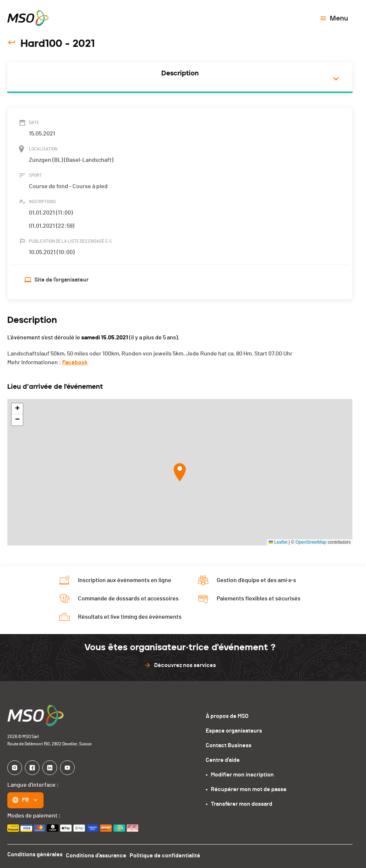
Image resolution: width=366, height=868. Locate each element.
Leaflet (278, 542)
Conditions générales (35, 854)
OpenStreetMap (311, 542)
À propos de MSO (227, 716)
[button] (180, 472)
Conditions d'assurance (99, 854)
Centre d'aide (223, 760)
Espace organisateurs (234, 731)
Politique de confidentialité (170, 854)
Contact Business (229, 745)
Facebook (75, 362)
